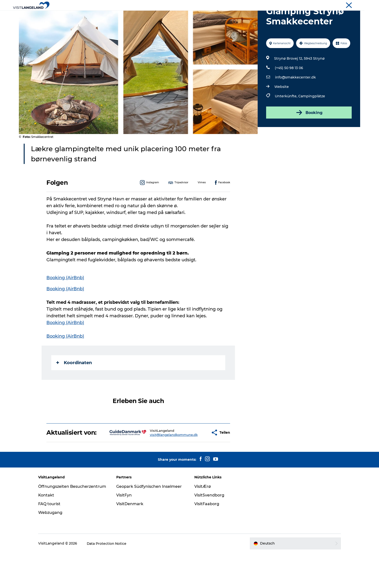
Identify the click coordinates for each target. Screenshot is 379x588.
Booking (309, 135)
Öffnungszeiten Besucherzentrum (58, 519)
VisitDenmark (131, 534)
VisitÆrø (203, 516)
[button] (193, 459)
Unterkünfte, (287, 119)
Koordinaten (74, 386)
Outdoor (189, 16)
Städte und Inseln (158, 16)
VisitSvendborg (209, 525)
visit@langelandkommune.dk (158, 461)
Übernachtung (218, 16)
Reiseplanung (251, 16)
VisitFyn (125, 525)
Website (282, 110)
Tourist (355, 5)
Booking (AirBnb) (66, 301)
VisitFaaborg (207, 534)
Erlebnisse (125, 16)
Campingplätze (312, 119)
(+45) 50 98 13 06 (289, 91)
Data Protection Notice (108, 578)
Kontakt (48, 530)
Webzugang (52, 548)
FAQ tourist (51, 539)
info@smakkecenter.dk (295, 100)
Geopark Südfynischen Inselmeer (150, 516)
